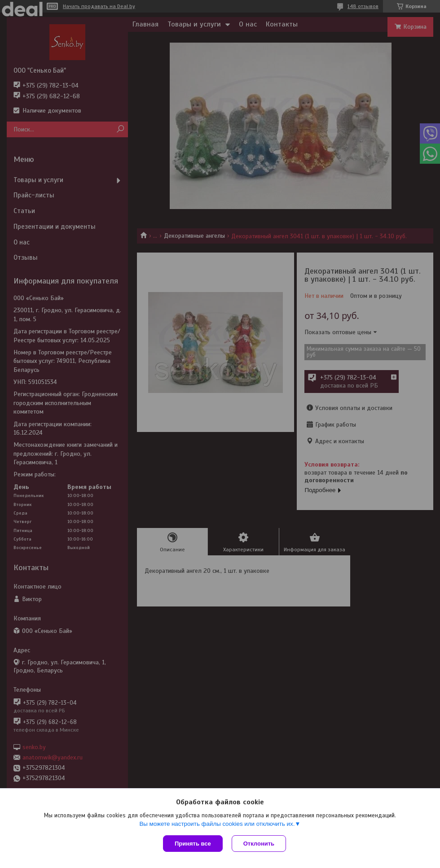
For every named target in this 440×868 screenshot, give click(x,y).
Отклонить (259, 844)
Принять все (193, 844)
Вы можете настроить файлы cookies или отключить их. (217, 824)
